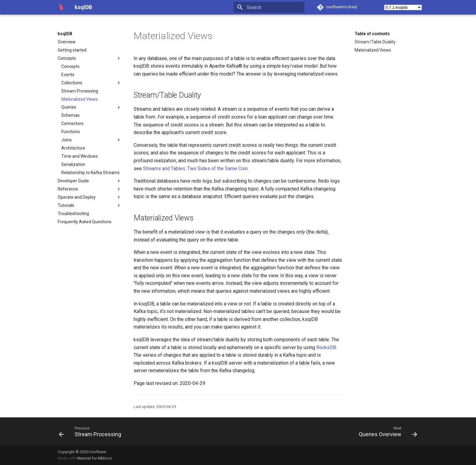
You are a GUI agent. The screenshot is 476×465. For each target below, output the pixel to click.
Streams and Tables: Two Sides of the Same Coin (195, 168)
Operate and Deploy (90, 197)
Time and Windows (80, 156)
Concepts (90, 58)
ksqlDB (65, 34)
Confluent (98, 452)
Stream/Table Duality (375, 42)
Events (68, 75)
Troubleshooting (73, 214)
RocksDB (326, 347)
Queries (91, 107)
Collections (91, 83)
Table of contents (372, 34)
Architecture (73, 148)
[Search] (269, 7)
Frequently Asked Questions (85, 222)
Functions (71, 132)
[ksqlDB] (61, 7)
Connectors (72, 123)
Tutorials (90, 205)
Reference (90, 189)
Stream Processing (80, 91)
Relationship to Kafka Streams (90, 173)
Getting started (72, 50)
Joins (91, 140)
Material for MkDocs (94, 458)
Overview (67, 42)
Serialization (73, 164)
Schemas (70, 115)
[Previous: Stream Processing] (92, 431)
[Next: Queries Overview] (386, 431)
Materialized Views (80, 99)
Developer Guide (90, 181)
